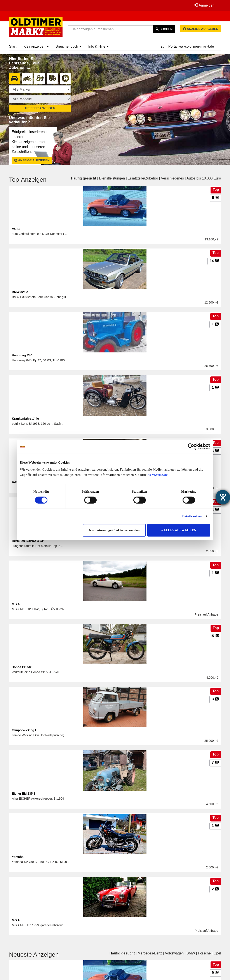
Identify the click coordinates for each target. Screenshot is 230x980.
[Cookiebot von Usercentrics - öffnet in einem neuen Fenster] (191, 447)
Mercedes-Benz (150, 953)
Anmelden (204, 5)
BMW (191, 953)
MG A (16, 604)
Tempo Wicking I (24, 730)
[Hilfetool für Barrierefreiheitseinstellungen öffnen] (223, 497)
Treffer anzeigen (40, 108)
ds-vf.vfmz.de (158, 475)
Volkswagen (174, 953)
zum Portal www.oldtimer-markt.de (187, 46)
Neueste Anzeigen (34, 955)
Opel (217, 953)
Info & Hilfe (98, 46)
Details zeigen (192, 516)
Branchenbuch (68, 46)
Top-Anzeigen (28, 180)
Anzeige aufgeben (201, 29)
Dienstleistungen (112, 178)
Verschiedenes (172, 178)
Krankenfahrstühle (25, 419)
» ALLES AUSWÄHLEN (179, 530)
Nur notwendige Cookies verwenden (114, 530)
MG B (16, 229)
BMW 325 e (20, 292)
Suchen (164, 29)
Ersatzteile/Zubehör (143, 178)
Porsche (204, 953)
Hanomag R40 (22, 355)
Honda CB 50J (22, 667)
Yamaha (18, 857)
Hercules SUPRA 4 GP (28, 541)
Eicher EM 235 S (24, 794)
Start (13, 46)
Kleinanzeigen (36, 46)
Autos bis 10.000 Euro (204, 178)
